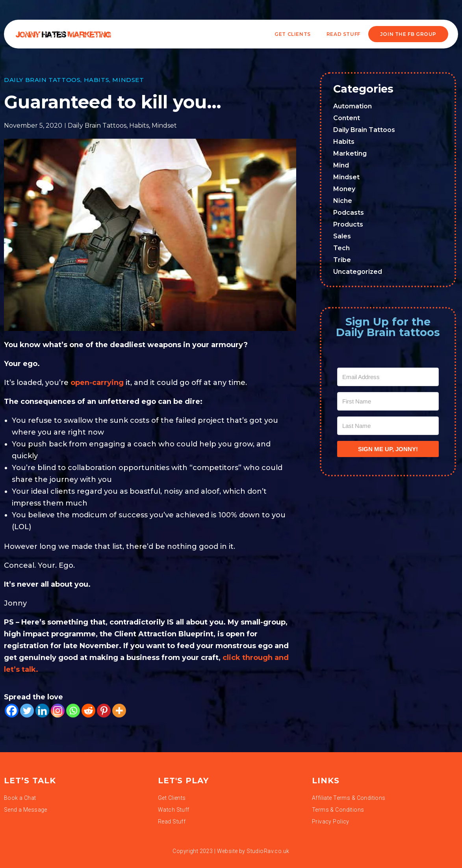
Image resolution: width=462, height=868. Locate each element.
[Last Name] (388, 426)
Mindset (128, 80)
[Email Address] (388, 377)
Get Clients (293, 34)
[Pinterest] (104, 711)
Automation (353, 106)
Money (344, 189)
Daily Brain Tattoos (42, 80)
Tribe (342, 260)
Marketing (350, 153)
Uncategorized (358, 272)
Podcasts (349, 213)
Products (348, 224)
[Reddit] (88, 711)
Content (347, 118)
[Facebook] (12, 711)
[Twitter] (27, 711)
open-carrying (97, 383)
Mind (341, 165)
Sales (342, 236)
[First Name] (388, 401)
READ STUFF (343, 34)
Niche (343, 201)
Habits (97, 80)
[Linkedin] (42, 711)
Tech (341, 248)
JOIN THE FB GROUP (408, 34)
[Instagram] (58, 711)
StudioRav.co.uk (268, 851)
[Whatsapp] (73, 711)
